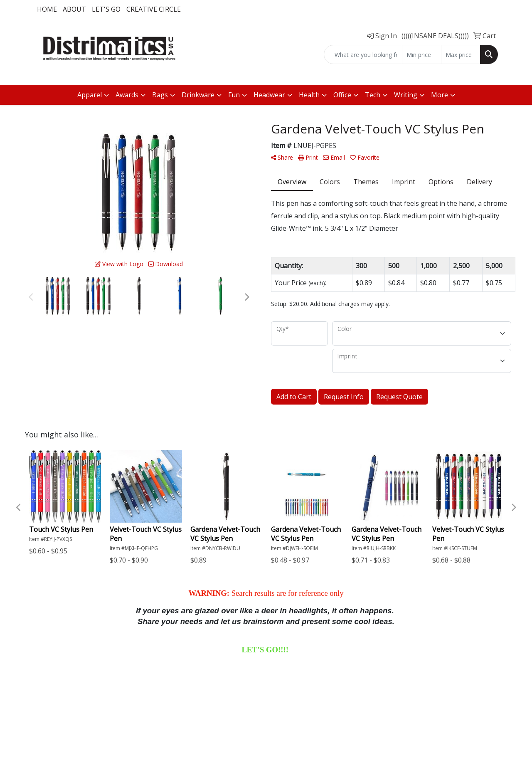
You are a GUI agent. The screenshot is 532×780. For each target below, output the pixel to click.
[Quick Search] (363, 54)
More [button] (440, 95)
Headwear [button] (269, 95)
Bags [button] (160, 95)
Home (47, 9)
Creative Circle (154, 9)
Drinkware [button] (198, 95)
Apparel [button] (90, 95)
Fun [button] (234, 95)
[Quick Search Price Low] (422, 54)
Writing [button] (406, 95)
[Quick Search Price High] (461, 54)
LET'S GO (106, 9)
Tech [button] (373, 95)
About (74, 9)
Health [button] (309, 95)
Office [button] (342, 95)
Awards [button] (127, 95)
